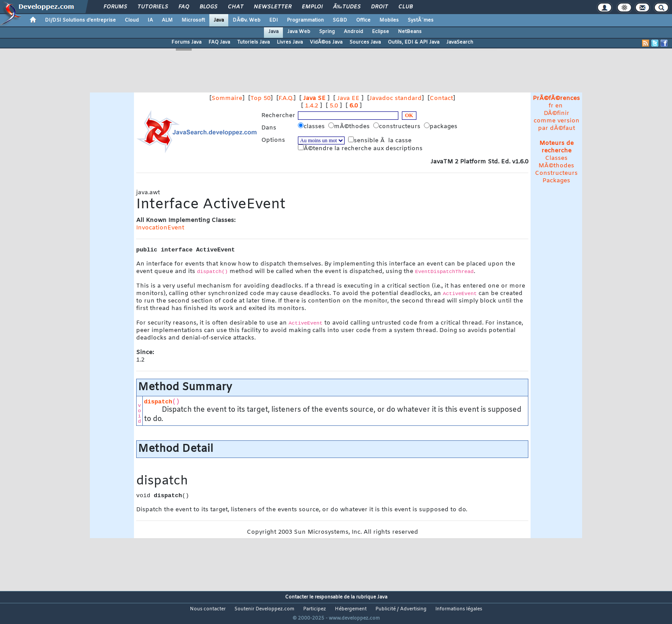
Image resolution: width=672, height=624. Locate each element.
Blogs (208, 7)
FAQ (184, 7)
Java (219, 20)
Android (353, 32)
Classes (556, 158)
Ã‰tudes (347, 7)
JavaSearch (460, 42)
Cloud (132, 20)
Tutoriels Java (253, 42)
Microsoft (193, 20)
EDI (274, 20)
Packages (556, 181)
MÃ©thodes (556, 166)
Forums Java (186, 42)
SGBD (340, 20)
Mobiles (389, 20)
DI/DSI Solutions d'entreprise (80, 20)
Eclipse (381, 32)
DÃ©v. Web (247, 20)
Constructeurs (556, 173)
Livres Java (290, 42)
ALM (167, 20)
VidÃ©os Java (326, 42)
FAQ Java (219, 42)
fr (551, 106)
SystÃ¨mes (421, 20)
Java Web (299, 32)
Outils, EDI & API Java (414, 42)
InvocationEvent (160, 228)
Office (363, 20)
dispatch (158, 402)
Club (405, 7)
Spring (327, 32)
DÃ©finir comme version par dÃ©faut (557, 121)
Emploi (312, 7)
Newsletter (273, 7)
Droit (379, 7)
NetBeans (410, 32)
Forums (115, 7)
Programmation (305, 20)
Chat (236, 7)
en (559, 106)
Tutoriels (153, 7)
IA (150, 20)
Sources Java (365, 42)
